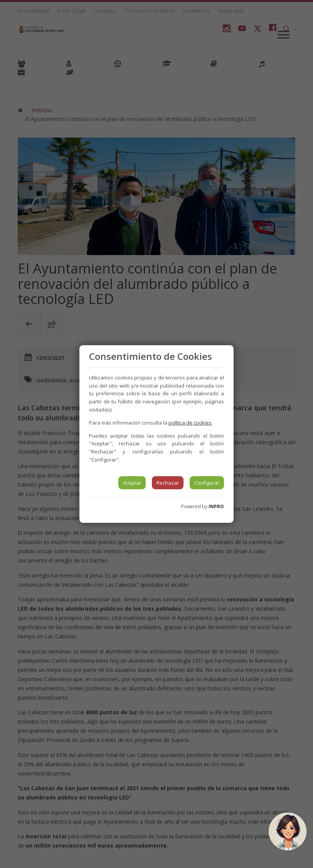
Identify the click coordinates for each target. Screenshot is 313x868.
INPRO (216, 506)
